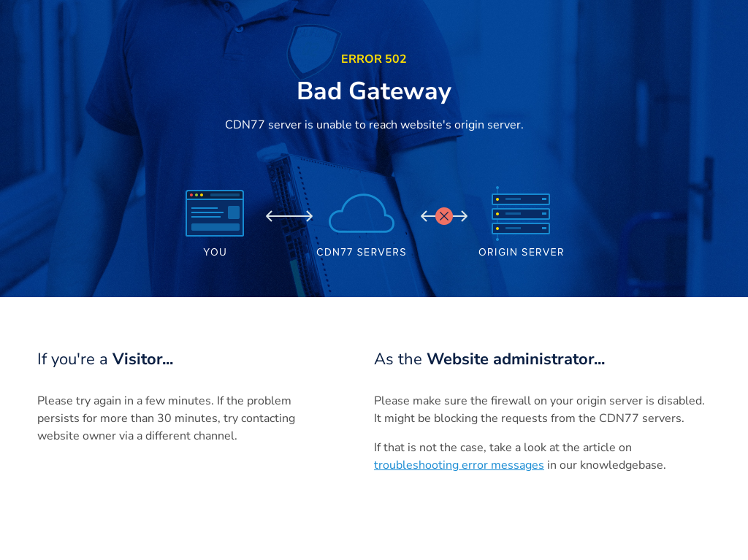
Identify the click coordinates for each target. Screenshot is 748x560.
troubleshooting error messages (459, 465)
